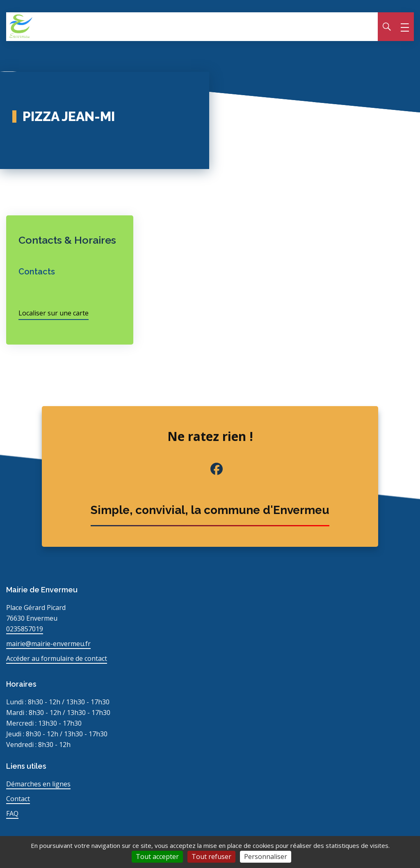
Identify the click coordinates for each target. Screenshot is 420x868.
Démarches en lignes (38, 784)
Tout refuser (211, 857)
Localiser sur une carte (54, 313)
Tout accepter (157, 857)
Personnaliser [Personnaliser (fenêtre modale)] (266, 857)
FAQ (12, 813)
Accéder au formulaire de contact (57, 658)
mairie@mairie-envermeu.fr (48, 644)
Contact (18, 799)
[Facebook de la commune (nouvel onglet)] (210, 469)
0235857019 (25, 629)
